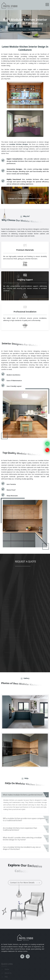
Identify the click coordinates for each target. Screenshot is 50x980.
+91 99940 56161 (25, 193)
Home (12, 29)
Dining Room (21, 29)
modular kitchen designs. (19, 144)
